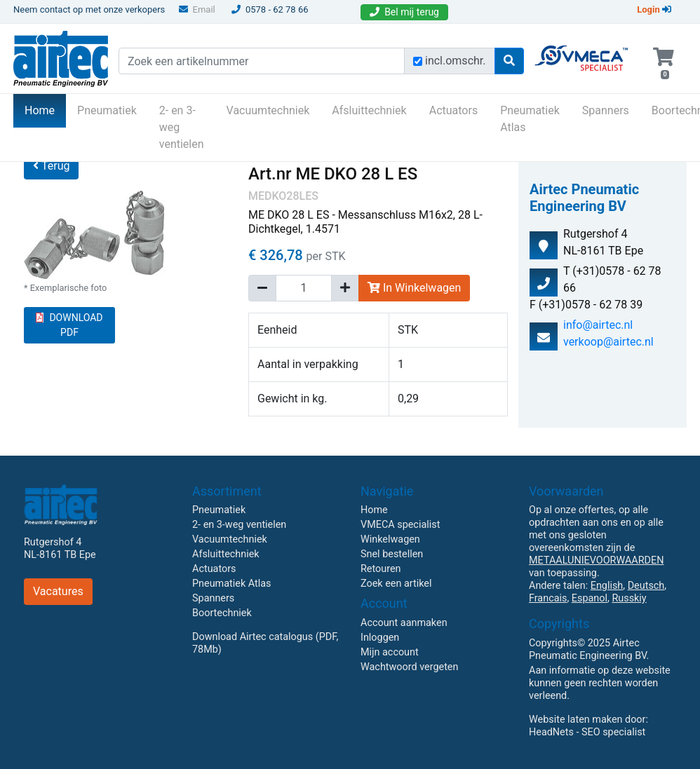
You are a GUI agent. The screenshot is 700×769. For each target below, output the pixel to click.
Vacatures (58, 591)
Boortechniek (222, 613)
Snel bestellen (392, 554)
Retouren (381, 569)
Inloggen (380, 638)
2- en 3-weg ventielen (182, 127)
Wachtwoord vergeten (409, 667)
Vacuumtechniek (268, 110)
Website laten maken (576, 720)
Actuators (453, 110)
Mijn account (390, 652)
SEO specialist (613, 732)
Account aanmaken (404, 623)
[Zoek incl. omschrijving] (418, 61)
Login (654, 9)
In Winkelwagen (414, 288)
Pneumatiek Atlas (530, 119)
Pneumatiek (107, 110)
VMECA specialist (400, 525)
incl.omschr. (456, 61)
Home (45, 109)
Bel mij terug (404, 12)
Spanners (606, 110)
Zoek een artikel (396, 584)
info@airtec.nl (598, 325)
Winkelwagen (390, 539)
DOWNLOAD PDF (69, 325)
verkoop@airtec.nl (608, 342)
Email (197, 9)
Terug (51, 166)
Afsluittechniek (369, 110)
